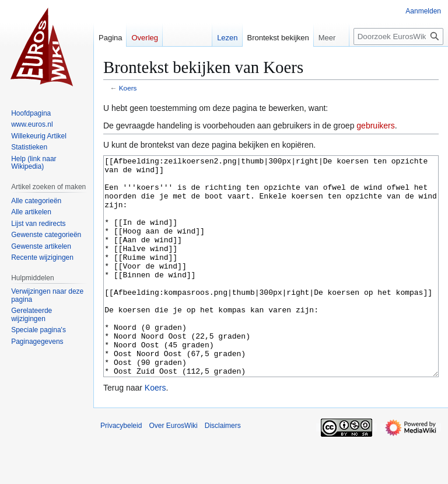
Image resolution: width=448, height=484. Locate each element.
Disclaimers (223, 469)
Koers (128, 88)
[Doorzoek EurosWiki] (398, 36)
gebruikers (375, 126)
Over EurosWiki (173, 469)
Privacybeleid (121, 469)
